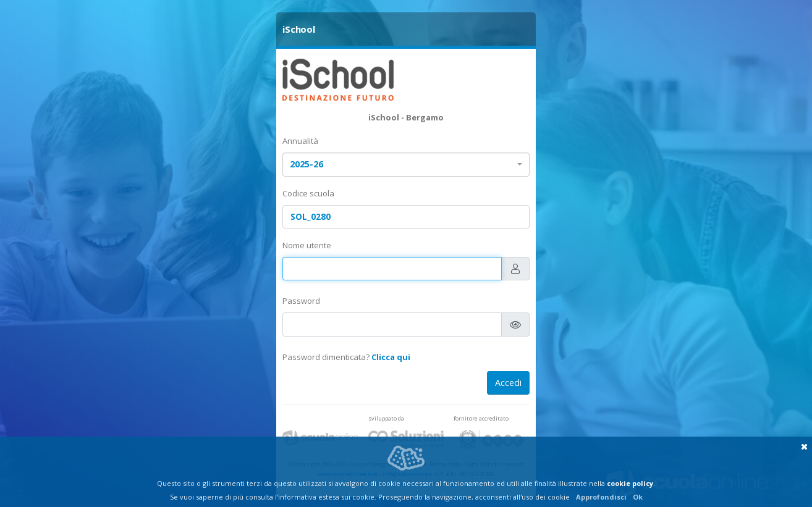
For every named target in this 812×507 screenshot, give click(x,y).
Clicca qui (391, 357)
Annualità (300, 141)
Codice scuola (308, 193)
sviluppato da (386, 418)
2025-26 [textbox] (307, 164)
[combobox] (406, 165)
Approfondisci (601, 497)
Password (301, 301)
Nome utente (307, 245)
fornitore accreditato (481, 418)
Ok (638, 497)
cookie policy (630, 483)
